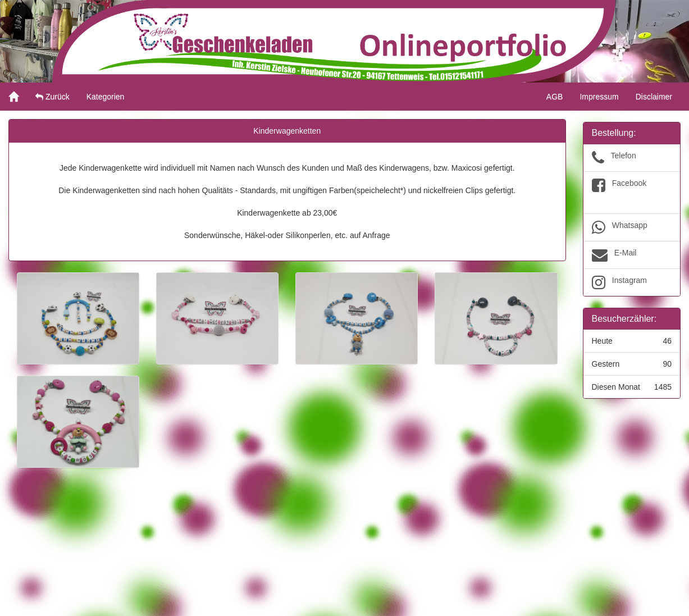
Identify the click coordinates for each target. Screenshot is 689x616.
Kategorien (106, 97)
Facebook (632, 193)
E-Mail (632, 255)
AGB (555, 97)
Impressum (599, 97)
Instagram (632, 282)
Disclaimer (654, 97)
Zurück (53, 97)
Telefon (632, 158)
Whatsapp (632, 227)
